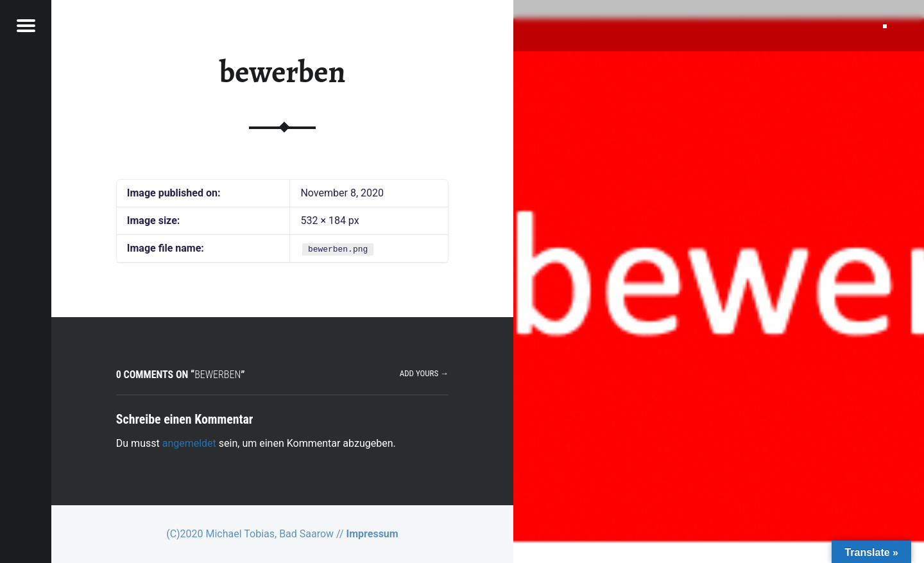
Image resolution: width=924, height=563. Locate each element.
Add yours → (424, 373)
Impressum (372, 534)
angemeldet (189, 443)
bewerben (283, 72)
